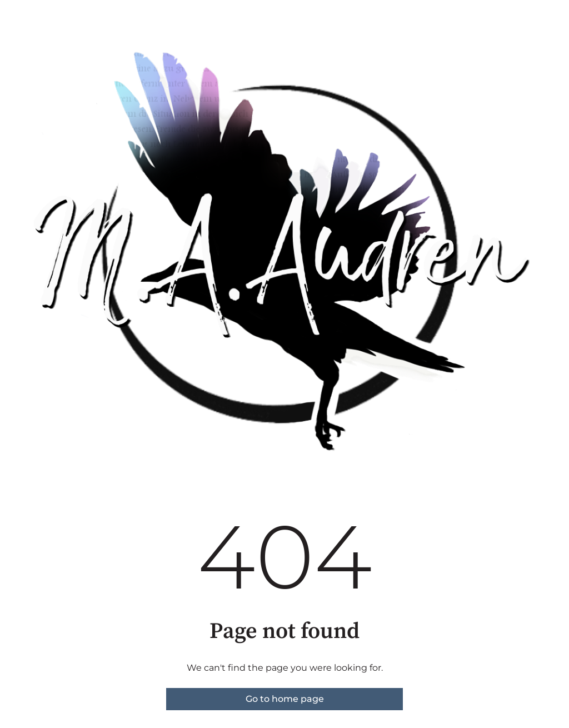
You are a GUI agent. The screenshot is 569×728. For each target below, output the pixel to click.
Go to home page (285, 699)
